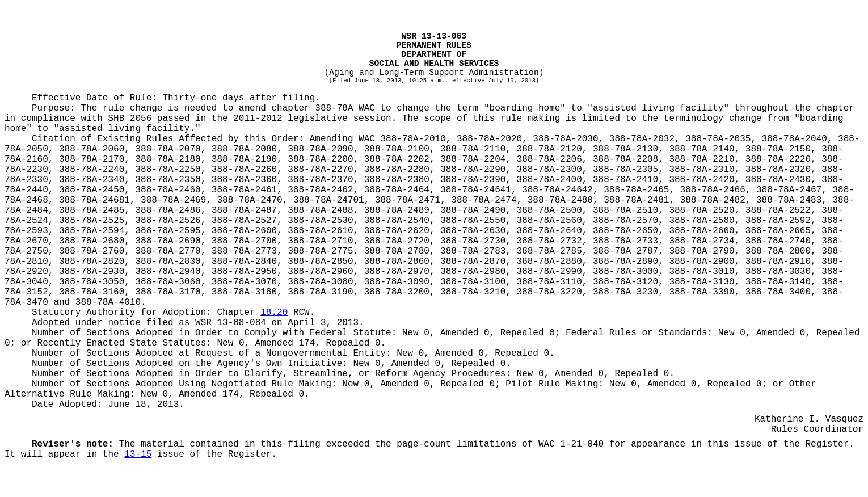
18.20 (274, 313)
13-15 (138, 454)
